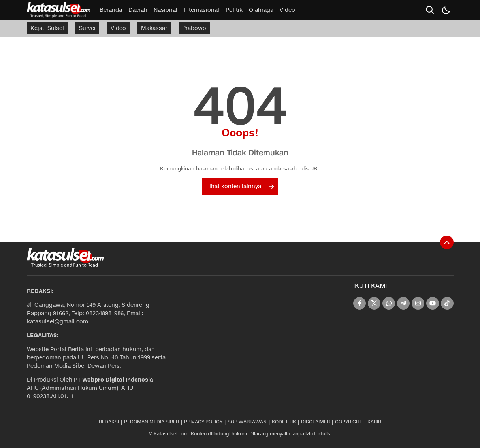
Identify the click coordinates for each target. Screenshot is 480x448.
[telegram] (403, 303)
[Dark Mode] (446, 10)
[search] (430, 10)
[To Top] (447, 242)
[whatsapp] (389, 303)
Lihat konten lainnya (240, 186)
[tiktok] (447, 303)
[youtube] (433, 303)
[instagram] (418, 303)
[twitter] (374, 303)
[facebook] (360, 303)
